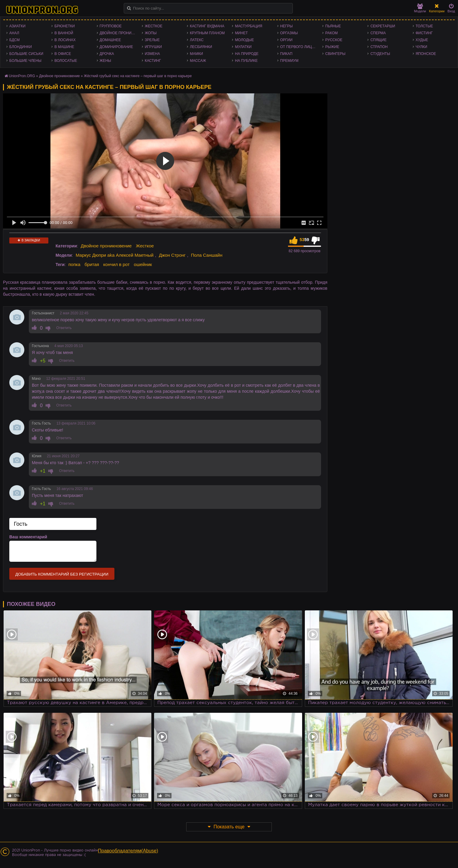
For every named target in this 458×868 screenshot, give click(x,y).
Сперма (378, 33)
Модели (420, 8)
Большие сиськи (26, 54)
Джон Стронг (172, 255)
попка (74, 264)
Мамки (196, 54)
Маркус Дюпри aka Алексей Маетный (115, 255)
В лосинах (65, 40)
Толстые (424, 26)
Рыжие (332, 47)
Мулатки (243, 47)
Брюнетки (65, 26)
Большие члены (25, 61)
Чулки (422, 47)
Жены (105, 61)
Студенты (380, 54)
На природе (247, 54)
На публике (246, 61)
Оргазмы (289, 33)
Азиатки (17, 26)
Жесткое (154, 26)
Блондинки (21, 47)
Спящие (378, 40)
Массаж (198, 61)
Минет (241, 33)
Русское (334, 40)
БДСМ (15, 40)
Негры (287, 26)
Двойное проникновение (119, 33)
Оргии (286, 40)
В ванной (64, 33)
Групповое (111, 26)
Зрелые (152, 40)
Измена (152, 54)
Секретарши (383, 26)
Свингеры (335, 54)
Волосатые (66, 61)
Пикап (286, 54)
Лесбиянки (201, 47)
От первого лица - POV (300, 47)
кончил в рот (117, 264)
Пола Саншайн (207, 255)
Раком (331, 33)
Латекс (197, 40)
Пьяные (333, 26)
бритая (92, 264)
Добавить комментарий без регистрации (62, 574)
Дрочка (107, 54)
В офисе (63, 54)
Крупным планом (207, 33)
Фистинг (424, 33)
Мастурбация (249, 26)
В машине (64, 47)
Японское (426, 54)
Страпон (379, 47)
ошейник (143, 264)
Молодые (244, 40)
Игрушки (153, 47)
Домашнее (110, 40)
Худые (422, 40)
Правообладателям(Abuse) (128, 851)
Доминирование (116, 47)
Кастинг (153, 61)
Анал (14, 33)
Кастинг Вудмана (207, 26)
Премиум (289, 61)
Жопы (151, 33)
